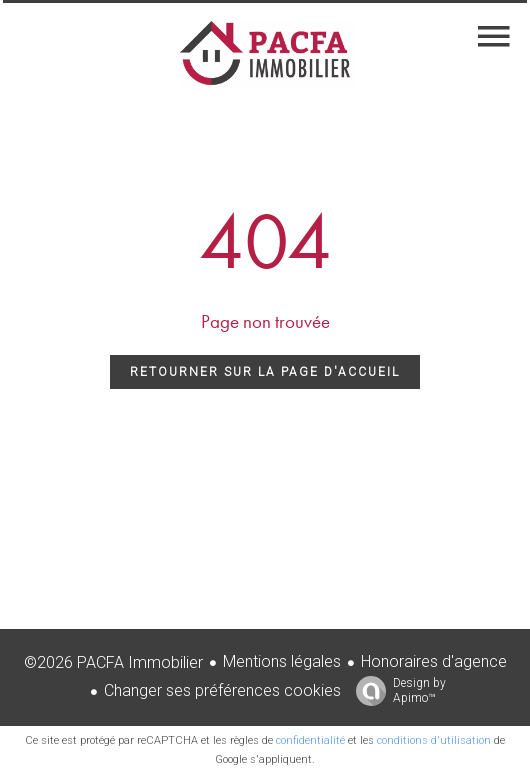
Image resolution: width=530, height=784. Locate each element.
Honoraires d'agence (434, 661)
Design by (396, 691)
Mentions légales (282, 661)
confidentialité (310, 740)
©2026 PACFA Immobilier (113, 662)
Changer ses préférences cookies (222, 690)
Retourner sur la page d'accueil (265, 372)
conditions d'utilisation (434, 740)
